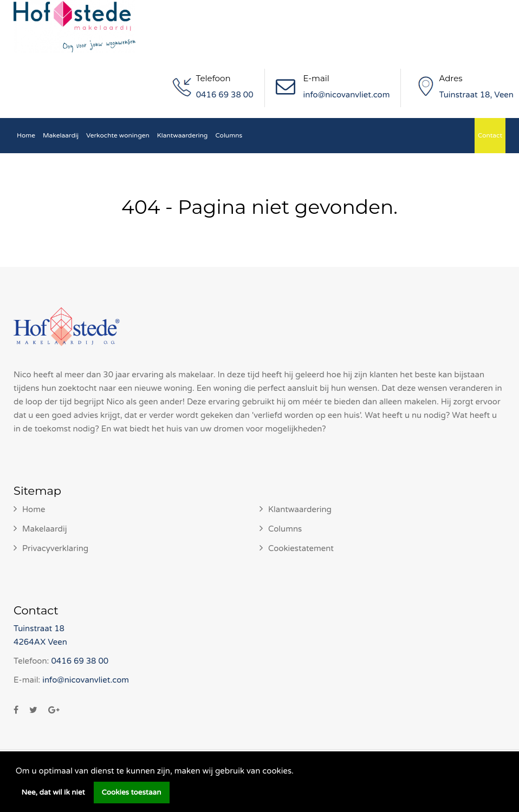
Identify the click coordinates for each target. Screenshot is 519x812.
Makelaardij (61, 135)
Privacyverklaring (55, 548)
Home (26, 135)
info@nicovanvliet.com (347, 95)
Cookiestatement (301, 548)
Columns (229, 135)
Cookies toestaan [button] (132, 793)
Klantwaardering (183, 135)
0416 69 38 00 (225, 95)
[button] (297, 772)
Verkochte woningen (118, 135)
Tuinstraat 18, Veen (476, 95)
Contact (490, 135)
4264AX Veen (40, 642)
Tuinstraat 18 (39, 628)
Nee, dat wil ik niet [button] (53, 793)
